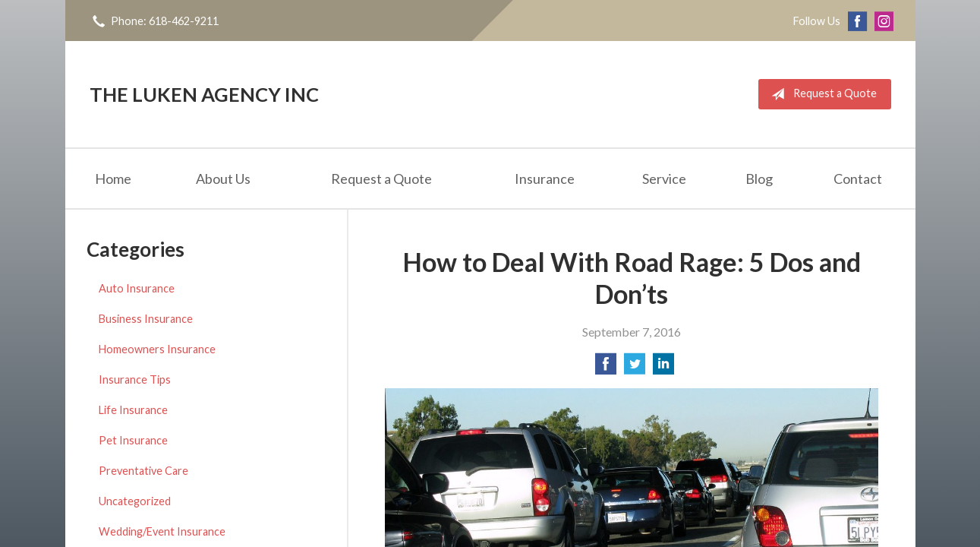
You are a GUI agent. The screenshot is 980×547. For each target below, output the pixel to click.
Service (664, 179)
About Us (223, 179)
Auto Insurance (137, 288)
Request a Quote (821, 94)
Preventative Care (143, 471)
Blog (759, 179)
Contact (858, 179)
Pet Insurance (133, 440)
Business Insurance (146, 319)
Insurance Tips (135, 379)
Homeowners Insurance (157, 349)
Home (113, 179)
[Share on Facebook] (606, 368)
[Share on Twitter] (635, 368)
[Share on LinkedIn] (663, 368)
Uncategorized (135, 501)
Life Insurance (133, 410)
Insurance (545, 179)
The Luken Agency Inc (204, 94)
